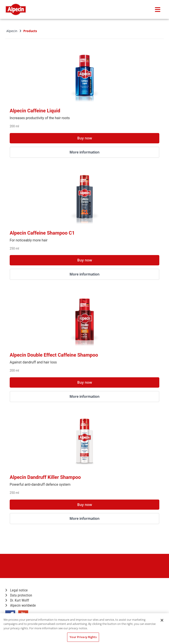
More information (84, 152)
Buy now (85, 138)
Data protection (19, 595)
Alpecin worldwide (21, 605)
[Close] (162, 620)
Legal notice (17, 590)
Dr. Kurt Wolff (17, 600)
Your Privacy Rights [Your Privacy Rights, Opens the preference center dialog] (83, 637)
